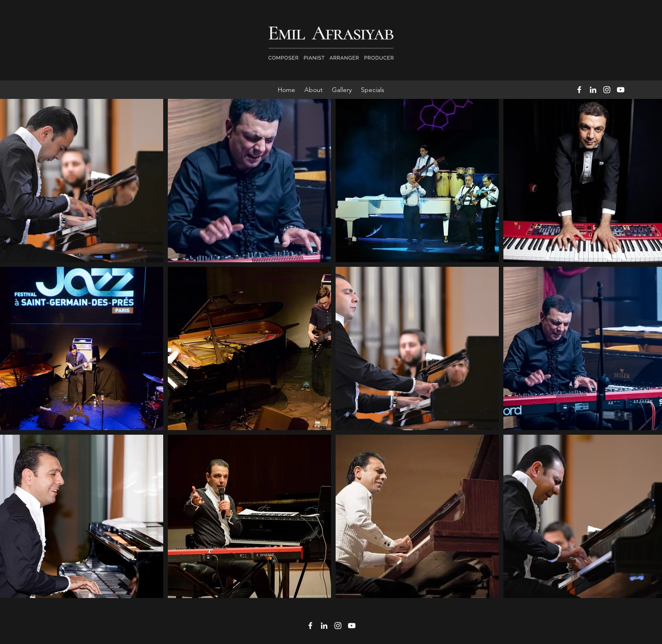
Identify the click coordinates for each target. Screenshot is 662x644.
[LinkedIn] (593, 90)
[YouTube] (621, 90)
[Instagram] (607, 90)
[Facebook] (579, 90)
